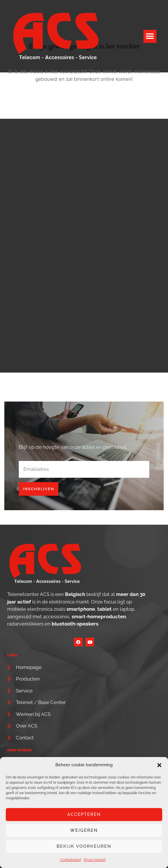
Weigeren (84, 830)
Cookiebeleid (70, 860)
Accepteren (84, 814)
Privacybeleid (95, 860)
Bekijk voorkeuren (84, 846)
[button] (159, 765)
